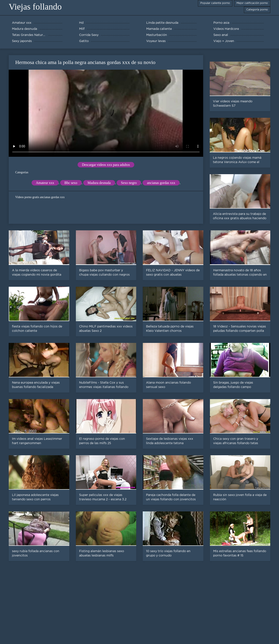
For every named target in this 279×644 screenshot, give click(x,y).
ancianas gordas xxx (161, 183)
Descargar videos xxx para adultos (106, 165)
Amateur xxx (45, 183)
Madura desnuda (99, 183)
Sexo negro (129, 183)
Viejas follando (35, 7)
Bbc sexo (71, 183)
